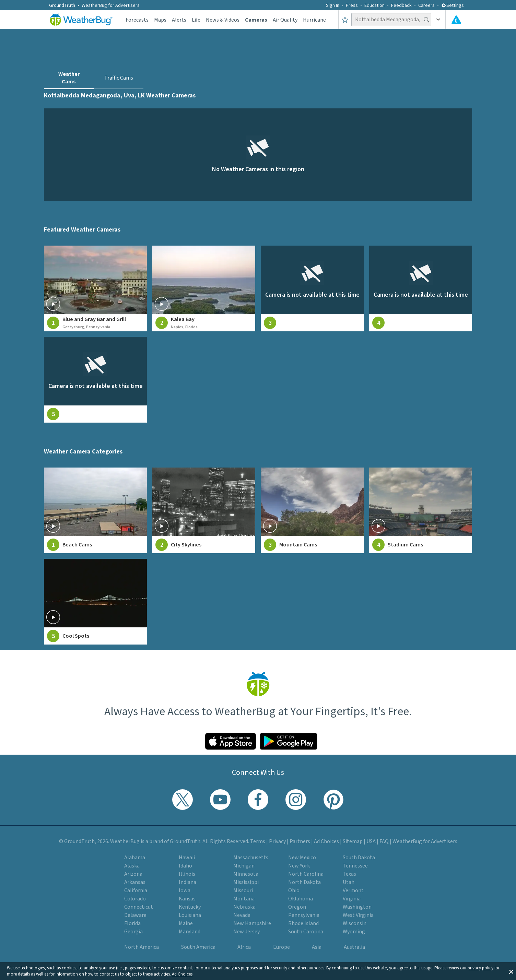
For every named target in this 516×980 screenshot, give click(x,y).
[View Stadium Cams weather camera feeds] (421, 510)
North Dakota (304, 882)
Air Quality (285, 20)
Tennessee (355, 866)
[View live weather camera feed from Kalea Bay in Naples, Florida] (204, 288)
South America (198, 947)
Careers (426, 5)
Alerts (179, 20)
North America (142, 947)
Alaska (132, 866)
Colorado (135, 899)
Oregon (297, 907)
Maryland (190, 932)
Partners (300, 841)
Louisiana (190, 915)
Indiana (187, 882)
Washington (357, 907)
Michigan (244, 866)
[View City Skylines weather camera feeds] (204, 510)
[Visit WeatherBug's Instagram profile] (296, 800)
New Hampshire (252, 923)
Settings (453, 5)
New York (299, 866)
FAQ (384, 841)
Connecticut (139, 907)
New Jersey (247, 932)
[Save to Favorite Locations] (345, 20)
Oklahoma (301, 899)
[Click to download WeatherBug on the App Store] (231, 741)
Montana (244, 899)
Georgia (133, 932)
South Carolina (306, 932)
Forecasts (137, 20)
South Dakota (359, 858)
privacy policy (480, 968)
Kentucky (190, 907)
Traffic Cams (119, 78)
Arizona (133, 874)
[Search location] (391, 20)
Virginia (352, 899)
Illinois (187, 874)
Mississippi (246, 882)
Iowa (185, 890)
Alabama (135, 858)
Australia (354, 947)
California (136, 890)
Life (196, 20)
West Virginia (358, 915)
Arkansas (135, 882)
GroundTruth (62, 5)
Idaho (185, 866)
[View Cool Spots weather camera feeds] (95, 602)
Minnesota (246, 874)
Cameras (256, 20)
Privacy (277, 841)
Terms (258, 841)
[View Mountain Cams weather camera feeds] (312, 510)
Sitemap (353, 841)
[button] (511, 971)
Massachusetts (251, 858)
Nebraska (244, 907)
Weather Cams (69, 78)
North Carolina (306, 874)
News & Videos (223, 20)
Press (352, 5)
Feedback (401, 5)
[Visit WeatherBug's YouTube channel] (220, 800)
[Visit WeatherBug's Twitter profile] (183, 800)
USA (371, 841)
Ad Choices (182, 974)
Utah (349, 882)
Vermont (353, 890)
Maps (160, 20)
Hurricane (314, 20)
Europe (282, 947)
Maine (186, 923)
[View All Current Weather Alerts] (456, 20)
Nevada (242, 915)
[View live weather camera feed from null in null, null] (312, 288)
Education (374, 5)
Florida (132, 923)
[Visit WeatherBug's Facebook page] (258, 800)
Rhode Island (303, 923)
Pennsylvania (304, 915)
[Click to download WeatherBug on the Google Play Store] (289, 741)
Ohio (294, 890)
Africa (244, 947)
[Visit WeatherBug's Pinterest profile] (333, 800)
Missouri (243, 890)
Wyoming (354, 932)
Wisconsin (355, 923)
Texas (349, 874)
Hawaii (187, 858)
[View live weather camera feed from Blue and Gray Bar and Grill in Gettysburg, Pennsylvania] (95, 288)
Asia (317, 947)
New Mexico (302, 858)
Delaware (135, 915)
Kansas (187, 899)
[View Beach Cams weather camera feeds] (95, 510)
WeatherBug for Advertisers (111, 5)
